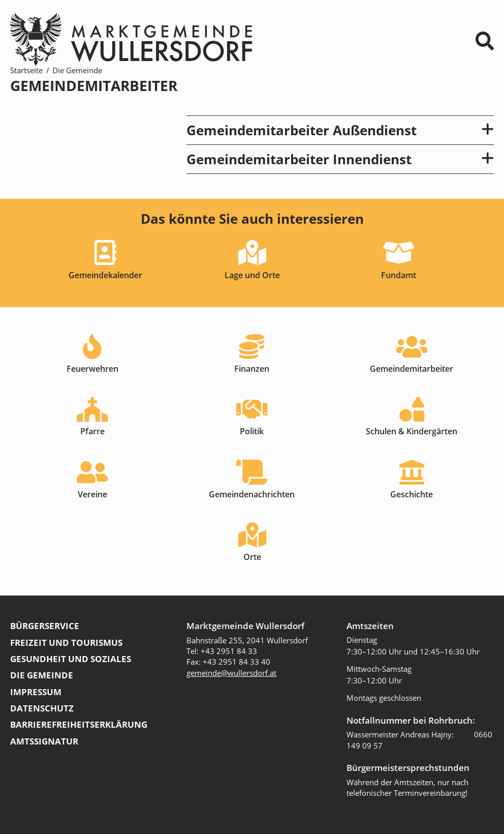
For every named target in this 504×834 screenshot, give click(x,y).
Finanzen (252, 369)
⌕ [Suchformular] (485, 41)
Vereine (92, 494)
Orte (252, 557)
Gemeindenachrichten (252, 494)
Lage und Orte (252, 275)
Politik (252, 431)
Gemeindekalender (105, 275)
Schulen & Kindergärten (412, 431)
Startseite (26, 70)
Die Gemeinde (77, 70)
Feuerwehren (92, 369)
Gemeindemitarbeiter (412, 369)
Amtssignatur (44, 741)
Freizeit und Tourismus (66, 643)
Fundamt (399, 275)
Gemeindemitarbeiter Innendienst (340, 159)
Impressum (36, 692)
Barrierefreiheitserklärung (79, 724)
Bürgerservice (45, 626)
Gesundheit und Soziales (71, 659)
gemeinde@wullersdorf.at (231, 673)
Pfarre (92, 431)
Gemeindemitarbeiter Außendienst (340, 130)
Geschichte (412, 494)
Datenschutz (42, 708)
